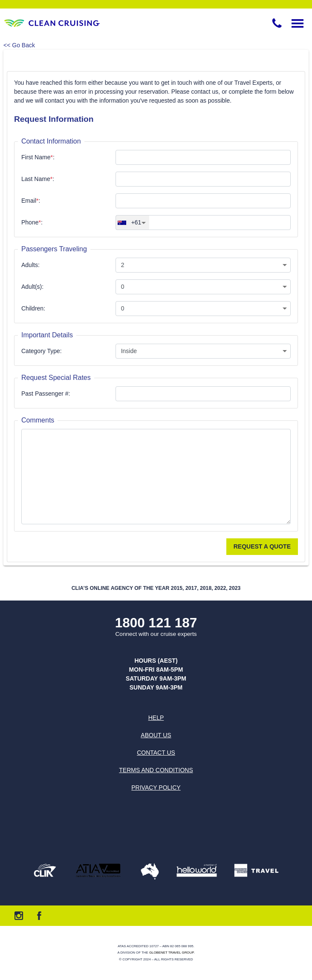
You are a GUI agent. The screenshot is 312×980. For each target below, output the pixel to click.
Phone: (32, 222)
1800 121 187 (156, 623)
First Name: (38, 157)
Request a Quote (262, 546)
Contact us (156, 753)
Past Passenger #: (46, 394)
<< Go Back (19, 45)
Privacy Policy (156, 787)
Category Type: (42, 351)
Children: (33, 308)
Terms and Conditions (156, 770)
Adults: (30, 265)
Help (156, 718)
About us (156, 735)
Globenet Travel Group (171, 953)
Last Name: (38, 179)
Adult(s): (32, 287)
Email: (31, 201)
